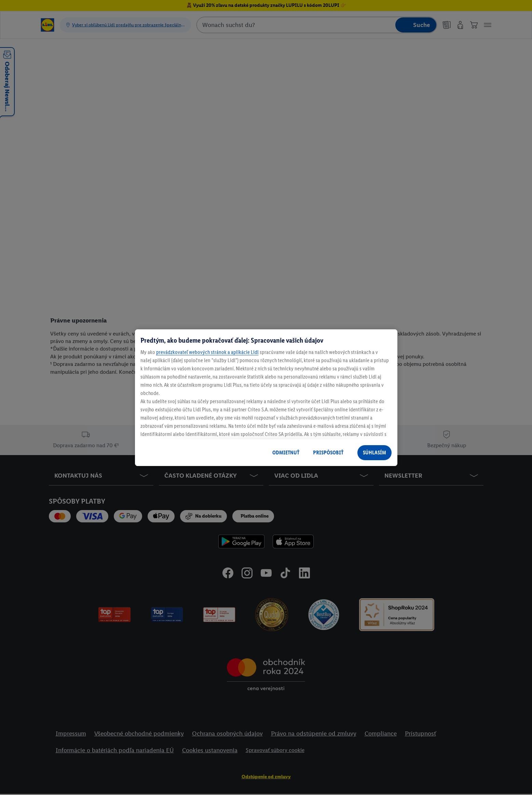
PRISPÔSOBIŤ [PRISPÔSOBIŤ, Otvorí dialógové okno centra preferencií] (328, 453)
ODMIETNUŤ (286, 453)
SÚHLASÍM (374, 453)
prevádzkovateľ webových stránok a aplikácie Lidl (207, 352)
